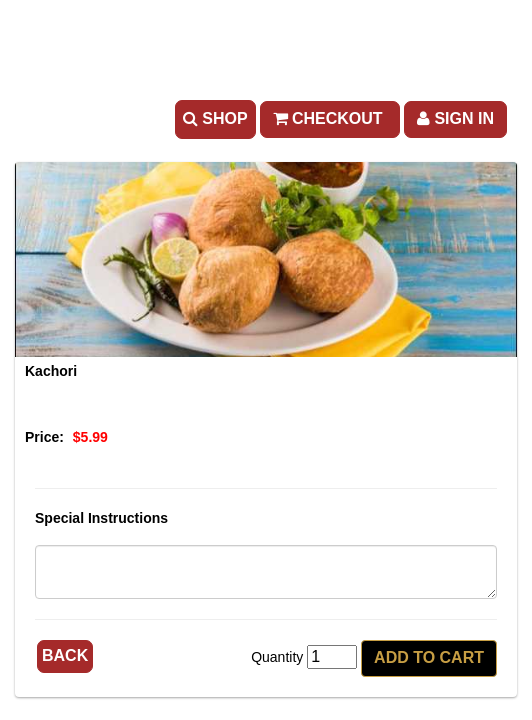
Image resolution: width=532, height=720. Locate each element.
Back (65, 655)
